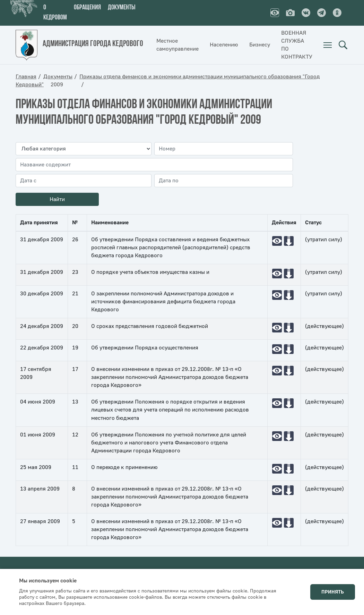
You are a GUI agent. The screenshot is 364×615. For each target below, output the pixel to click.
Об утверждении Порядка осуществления (145, 348)
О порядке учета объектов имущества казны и (150, 272)
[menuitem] (328, 45)
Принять (333, 592)
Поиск (343, 45)
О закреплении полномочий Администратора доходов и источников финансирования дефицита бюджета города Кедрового (163, 302)
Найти (57, 199)
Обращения (87, 8)
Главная (26, 77)
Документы (122, 8)
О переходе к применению (124, 467)
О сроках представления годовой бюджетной (150, 326)
